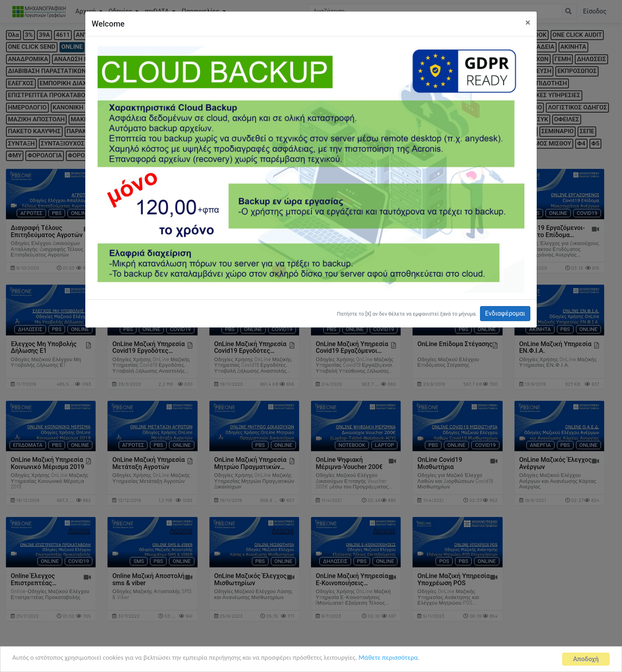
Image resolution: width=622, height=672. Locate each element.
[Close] (528, 23)
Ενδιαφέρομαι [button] (505, 313)
